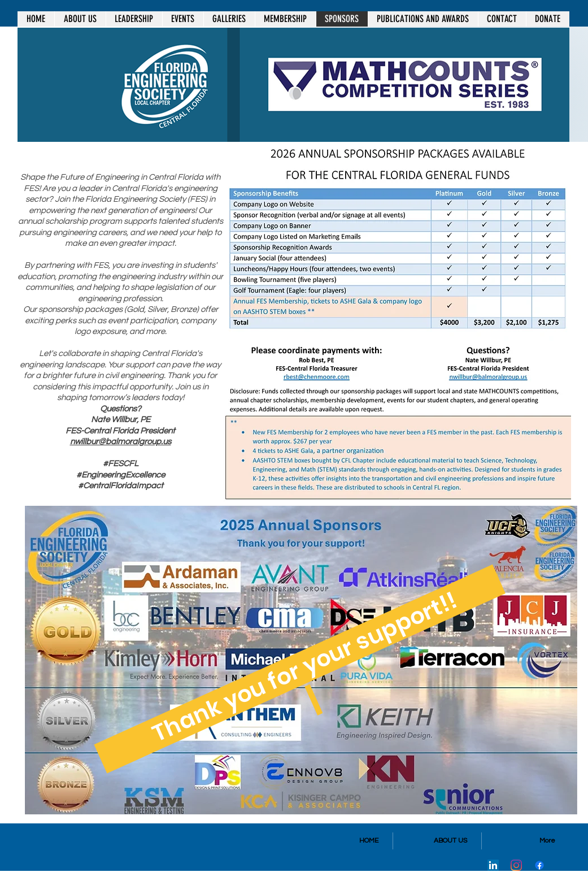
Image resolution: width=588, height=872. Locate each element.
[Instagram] (516, 865)
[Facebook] (539, 865)
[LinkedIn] (493, 865)
